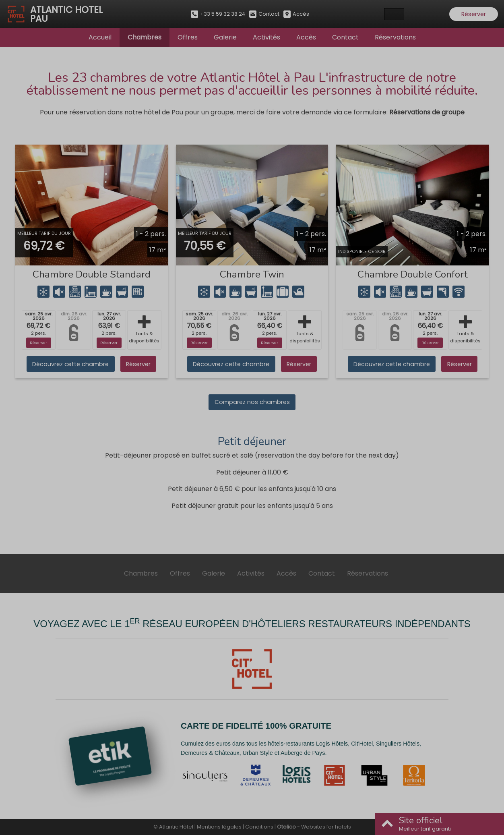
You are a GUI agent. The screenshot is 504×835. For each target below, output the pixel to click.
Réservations (395, 37)
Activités (266, 37)
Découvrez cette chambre (70, 364)
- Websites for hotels (314, 827)
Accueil (100, 37)
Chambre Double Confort (413, 274)
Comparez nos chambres (252, 402)
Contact (345, 37)
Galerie (225, 37)
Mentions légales (219, 827)
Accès (306, 37)
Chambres (145, 37)
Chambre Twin (252, 274)
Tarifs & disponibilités (144, 330)
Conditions (259, 827)
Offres (188, 37)
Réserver (474, 14)
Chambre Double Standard (92, 274)
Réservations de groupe (427, 112)
